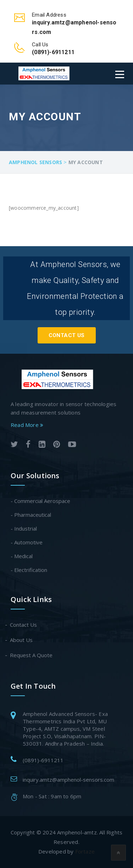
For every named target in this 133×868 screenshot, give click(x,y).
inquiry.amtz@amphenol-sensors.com (68, 780)
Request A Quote (32, 655)
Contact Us (67, 335)
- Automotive (27, 542)
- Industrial (24, 528)
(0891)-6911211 (43, 760)
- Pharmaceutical (31, 515)
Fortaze (85, 851)
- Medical (22, 556)
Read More (27, 425)
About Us (22, 640)
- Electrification (29, 570)
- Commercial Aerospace (40, 501)
